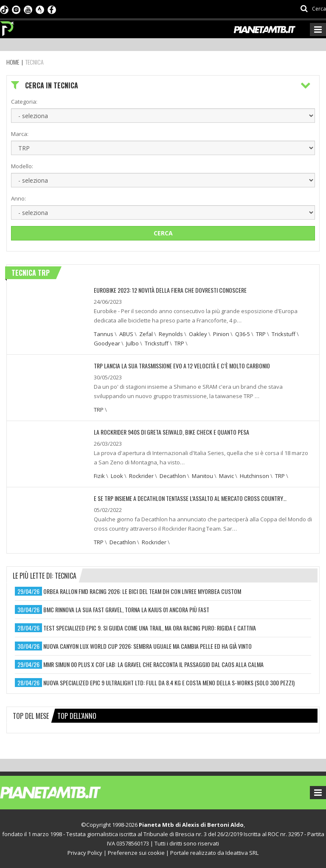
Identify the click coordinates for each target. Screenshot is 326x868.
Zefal (146, 334)
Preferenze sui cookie (136, 853)
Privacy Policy (85, 853)
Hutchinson (254, 476)
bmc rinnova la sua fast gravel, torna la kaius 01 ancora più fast (126, 609)
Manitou (202, 476)
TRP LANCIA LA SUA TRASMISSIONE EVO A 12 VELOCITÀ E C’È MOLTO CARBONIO (182, 366)
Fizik (99, 476)
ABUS (126, 334)
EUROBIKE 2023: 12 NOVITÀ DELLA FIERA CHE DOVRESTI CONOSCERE (170, 290)
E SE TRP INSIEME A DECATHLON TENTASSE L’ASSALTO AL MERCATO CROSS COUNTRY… (190, 498)
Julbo (132, 343)
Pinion (221, 334)
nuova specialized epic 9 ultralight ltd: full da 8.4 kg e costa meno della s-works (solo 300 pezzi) (169, 683)
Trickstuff (284, 334)
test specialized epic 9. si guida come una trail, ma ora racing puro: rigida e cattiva (150, 628)
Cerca (163, 233)
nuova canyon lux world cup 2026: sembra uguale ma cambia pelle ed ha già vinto (148, 646)
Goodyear (107, 343)
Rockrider (141, 476)
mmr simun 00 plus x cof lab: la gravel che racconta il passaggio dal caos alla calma (153, 664)
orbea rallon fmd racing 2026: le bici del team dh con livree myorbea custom (142, 591)
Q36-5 (243, 334)
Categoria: (24, 102)
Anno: (18, 198)
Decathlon (173, 476)
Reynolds (171, 334)
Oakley (198, 334)
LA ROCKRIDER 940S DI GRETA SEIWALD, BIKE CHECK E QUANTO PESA (171, 432)
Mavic (226, 476)
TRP (261, 334)
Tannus (104, 334)
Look (117, 476)
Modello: (22, 166)
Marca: (20, 134)
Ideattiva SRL (242, 853)
